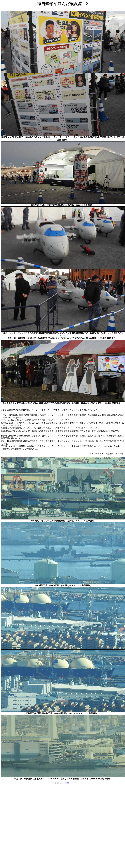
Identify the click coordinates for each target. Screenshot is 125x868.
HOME (67, 783)
